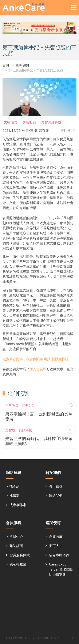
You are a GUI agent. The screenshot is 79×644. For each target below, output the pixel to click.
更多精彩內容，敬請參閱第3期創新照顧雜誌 (35, 359)
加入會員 (36, 369)
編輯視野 (23, 65)
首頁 (6, 65)
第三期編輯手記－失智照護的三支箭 (36, 70)
